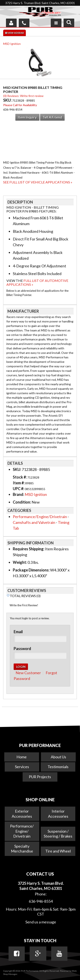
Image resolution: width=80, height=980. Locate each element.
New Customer (28, 673)
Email (18, 632)
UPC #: (19, 489)
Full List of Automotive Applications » (37, 282)
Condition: (22, 502)
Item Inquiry (27, 117)
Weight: (20, 562)
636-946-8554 (41, 901)
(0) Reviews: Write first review (23, 96)
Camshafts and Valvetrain (34, 522)
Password (22, 649)
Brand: (18, 494)
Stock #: (20, 477)
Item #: (19, 483)
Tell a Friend (52, 117)
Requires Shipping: (29, 549)
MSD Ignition (12, 44)
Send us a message (41, 922)
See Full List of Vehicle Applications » (38, 182)
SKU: (8, 100)
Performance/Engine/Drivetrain (40, 517)
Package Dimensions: (31, 570)
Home (22, 757)
